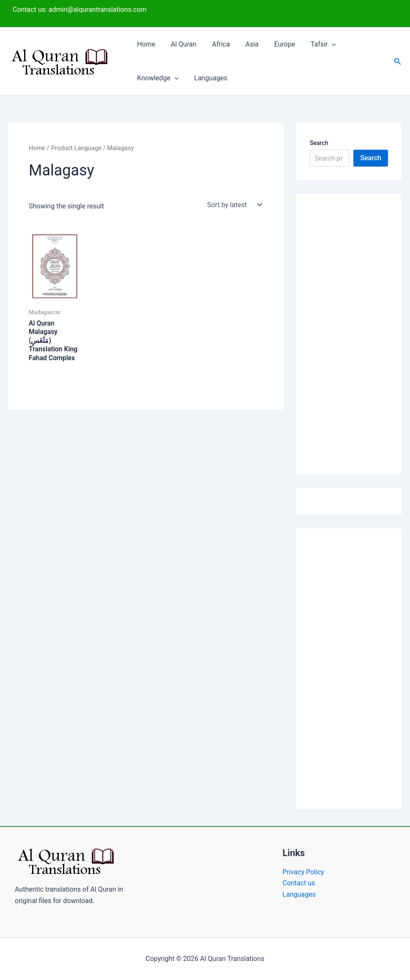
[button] (321, 44)
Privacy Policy (303, 872)
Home (145, 44)
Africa (216, 44)
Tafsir (312, 44)
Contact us (299, 883)
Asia (245, 44)
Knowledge (157, 78)
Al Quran (181, 44)
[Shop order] (234, 205)
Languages (208, 78)
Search (319, 143)
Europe (276, 44)
